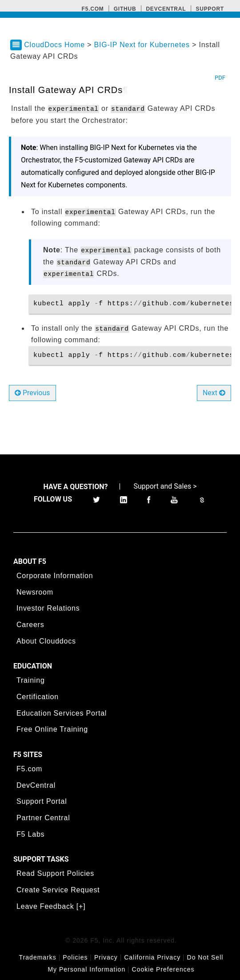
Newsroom (35, 592)
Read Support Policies (55, 873)
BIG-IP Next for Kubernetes (143, 45)
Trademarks (38, 957)
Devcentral (166, 9)
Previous (32, 393)
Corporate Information (55, 576)
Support (210, 9)
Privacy (106, 957)
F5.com (93, 9)
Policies (75, 957)
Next (214, 393)
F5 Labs (30, 834)
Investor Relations (48, 608)
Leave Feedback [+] (51, 906)
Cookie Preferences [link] (163, 969)
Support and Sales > (165, 486)
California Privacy (152, 957)
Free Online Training (52, 729)
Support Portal (42, 801)
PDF (220, 78)
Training (31, 680)
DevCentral (36, 785)
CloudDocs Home (54, 45)
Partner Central (43, 818)
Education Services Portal (62, 713)
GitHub (125, 9)
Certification (38, 697)
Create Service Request (58, 890)
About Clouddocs (46, 641)
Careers (30, 625)
